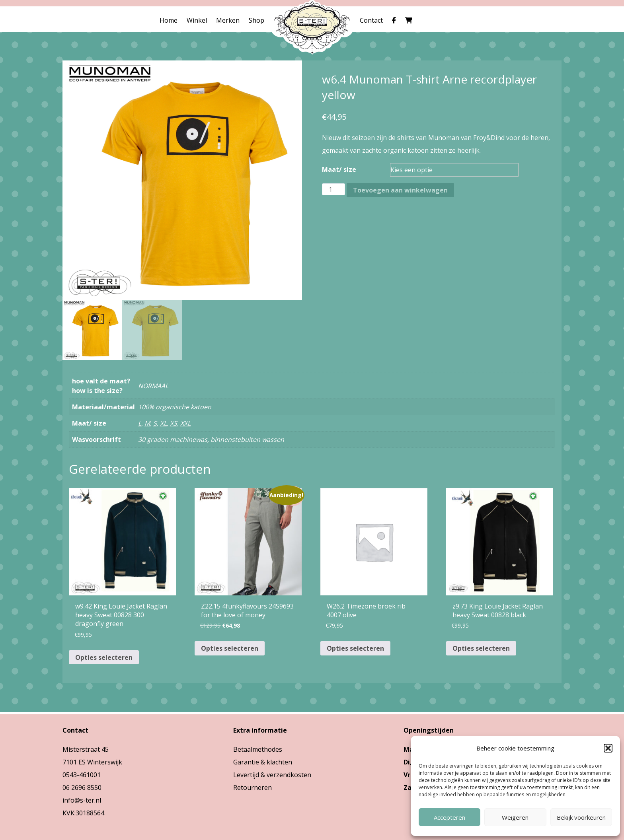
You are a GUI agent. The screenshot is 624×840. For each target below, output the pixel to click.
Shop (256, 20)
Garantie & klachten (263, 762)
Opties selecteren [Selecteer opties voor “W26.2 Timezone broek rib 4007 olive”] (355, 648)
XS (174, 423)
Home (169, 20)
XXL (185, 423)
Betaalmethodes (258, 749)
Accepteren (449, 817)
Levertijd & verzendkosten (272, 775)
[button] (608, 748)
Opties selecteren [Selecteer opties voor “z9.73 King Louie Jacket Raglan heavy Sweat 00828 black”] (481, 648)
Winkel (197, 20)
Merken (228, 20)
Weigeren (515, 817)
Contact (371, 20)
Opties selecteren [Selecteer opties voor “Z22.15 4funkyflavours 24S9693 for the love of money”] (230, 648)
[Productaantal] (333, 189)
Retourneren (253, 787)
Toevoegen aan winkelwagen (400, 190)
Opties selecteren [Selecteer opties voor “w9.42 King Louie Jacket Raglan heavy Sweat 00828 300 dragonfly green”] (104, 657)
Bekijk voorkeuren (581, 817)
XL (163, 423)
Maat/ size (339, 169)
